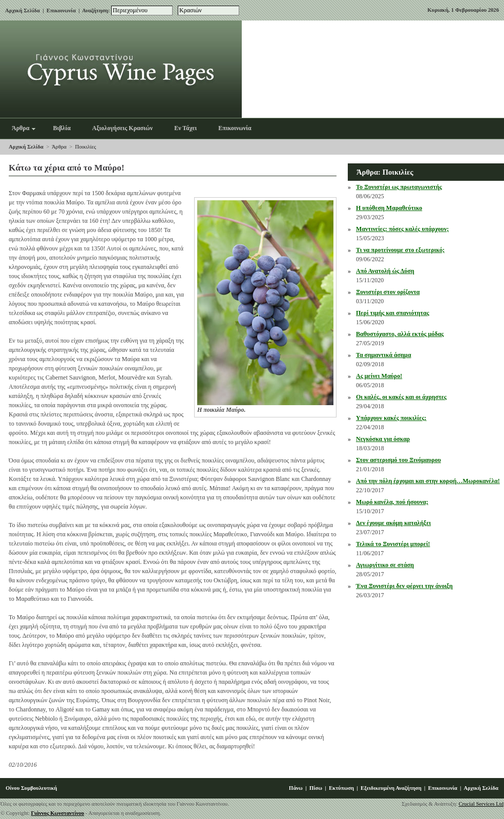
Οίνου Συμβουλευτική (31, 788)
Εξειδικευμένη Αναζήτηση (391, 788)
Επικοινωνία (61, 10)
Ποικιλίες (86, 147)
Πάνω (296, 788)
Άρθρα (59, 147)
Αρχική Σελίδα (23, 10)
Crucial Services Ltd (481, 804)
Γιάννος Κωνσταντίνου (58, 813)
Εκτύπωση (341, 788)
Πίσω (316, 788)
